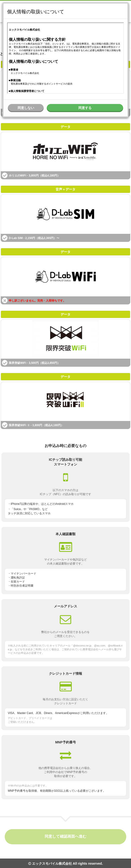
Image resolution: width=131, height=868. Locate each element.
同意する (85, 108)
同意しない (26, 108)
